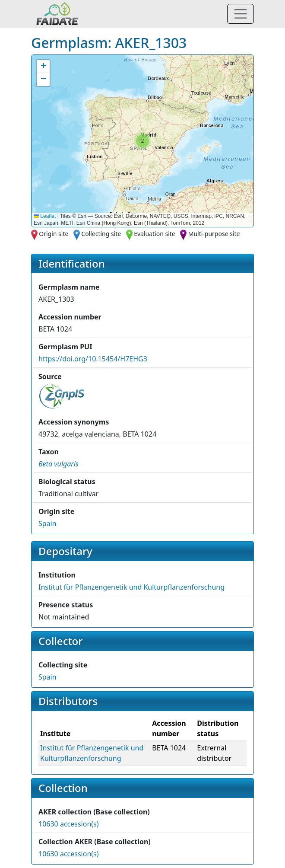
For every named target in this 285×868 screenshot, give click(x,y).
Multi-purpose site (214, 234)
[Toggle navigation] (241, 14)
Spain (47, 523)
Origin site (54, 234)
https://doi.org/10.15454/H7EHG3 (93, 359)
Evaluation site (155, 234)
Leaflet (45, 216)
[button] (142, 141)
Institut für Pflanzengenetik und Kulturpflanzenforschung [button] (131, 587)
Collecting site (101, 234)
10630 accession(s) (69, 824)
